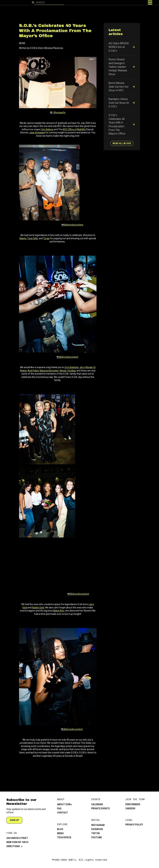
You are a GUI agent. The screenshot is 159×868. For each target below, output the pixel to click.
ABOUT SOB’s (64, 804)
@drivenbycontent (74, 225)
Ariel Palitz (33, 371)
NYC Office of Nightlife (74, 129)
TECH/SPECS (64, 837)
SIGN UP (14, 820)
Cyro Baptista (71, 367)
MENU (60, 833)
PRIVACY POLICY (134, 825)
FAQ (59, 808)
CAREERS (130, 808)
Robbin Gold (38, 608)
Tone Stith (33, 238)
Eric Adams (47, 129)
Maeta (23, 238)
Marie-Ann (59, 611)
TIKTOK (95, 833)
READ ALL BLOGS (122, 143)
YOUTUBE (97, 837)
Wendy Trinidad (68, 371)
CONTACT (63, 813)
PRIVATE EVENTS (101, 808)
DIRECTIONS (13, 846)
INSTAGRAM (98, 825)
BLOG (60, 829)
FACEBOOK (97, 829)
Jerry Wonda (86, 367)
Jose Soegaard (37, 133)
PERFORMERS (133, 804)
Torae (46, 238)
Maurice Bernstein (49, 371)
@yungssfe (60, 112)
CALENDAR (97, 804)
